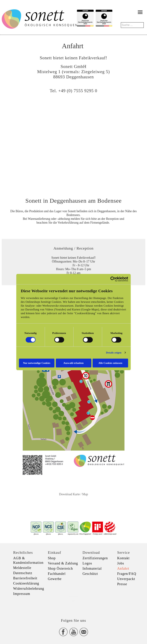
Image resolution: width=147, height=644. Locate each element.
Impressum (22, 594)
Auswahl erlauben (73, 363)
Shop (52, 558)
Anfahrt (123, 568)
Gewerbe (55, 579)
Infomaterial (92, 568)
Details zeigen (114, 353)
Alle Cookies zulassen (110, 363)
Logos (87, 563)
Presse (122, 584)
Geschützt (90, 574)
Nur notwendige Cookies (37, 363)
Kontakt (123, 558)
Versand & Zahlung (63, 563)
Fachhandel (57, 574)
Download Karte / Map (73, 494)
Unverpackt (126, 579)
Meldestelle (22, 568)
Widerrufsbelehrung (29, 588)
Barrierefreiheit (25, 578)
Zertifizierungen (95, 558)
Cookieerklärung (26, 583)
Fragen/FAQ (127, 574)
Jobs (121, 563)
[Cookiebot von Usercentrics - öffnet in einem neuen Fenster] (113, 279)
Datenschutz (23, 573)
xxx (73, 600)
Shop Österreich (60, 568)
